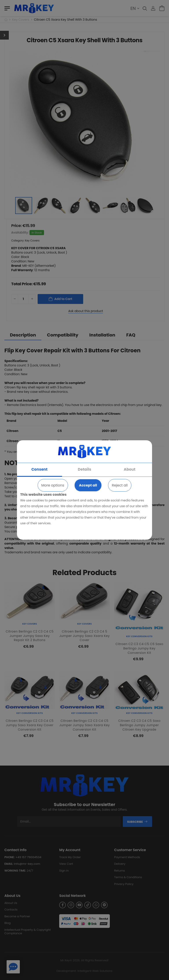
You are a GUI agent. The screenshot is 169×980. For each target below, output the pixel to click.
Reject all (120, 485)
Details (85, 469)
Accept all (88, 485)
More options (53, 485)
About (130, 469)
